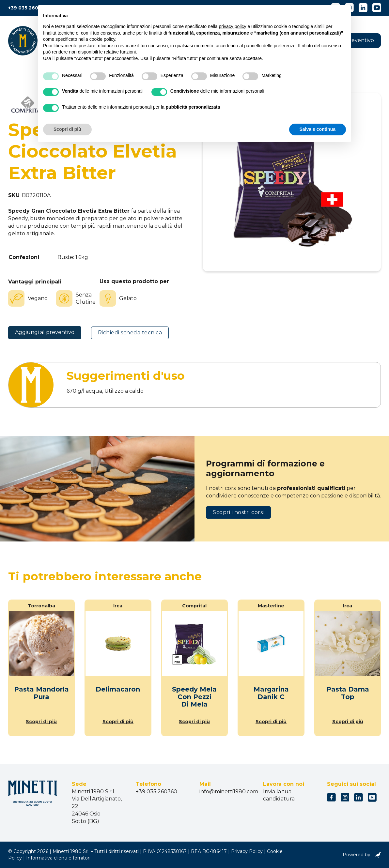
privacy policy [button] (233, 26)
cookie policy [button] (102, 39)
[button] (358, 41)
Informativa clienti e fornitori (58, 858)
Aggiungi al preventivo (45, 332)
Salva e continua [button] (318, 129)
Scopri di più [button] (67, 129)
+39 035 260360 (28, 8)
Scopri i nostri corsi (238, 512)
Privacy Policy (247, 851)
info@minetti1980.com (229, 792)
